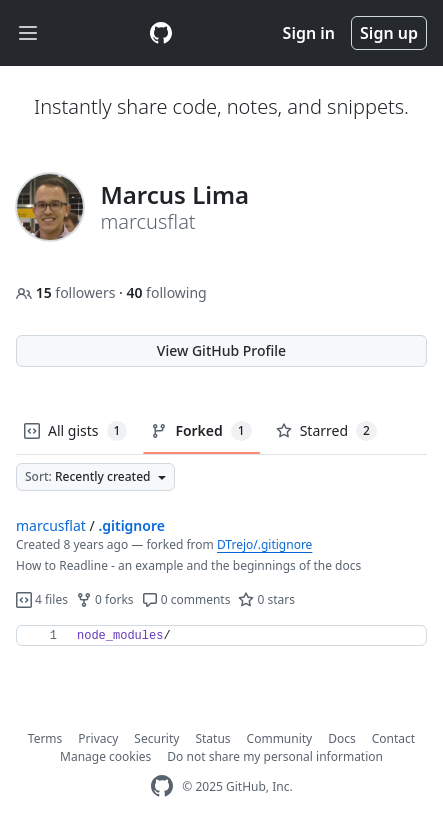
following (166, 292)
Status (212, 738)
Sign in (309, 33)
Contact (393, 738)
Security (156, 738)
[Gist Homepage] (161, 33)
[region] (221, 636)
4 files (42, 599)
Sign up (389, 33)
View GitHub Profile (221, 350)
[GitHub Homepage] (162, 786)
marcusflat (51, 525)
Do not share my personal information (275, 756)
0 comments (186, 599)
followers (67, 292)
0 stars (266, 599)
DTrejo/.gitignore (264, 544)
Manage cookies (105, 756)
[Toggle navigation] (28, 33)
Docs (342, 738)
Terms (45, 738)
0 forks (105, 599)
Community (280, 738)
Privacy (98, 738)
